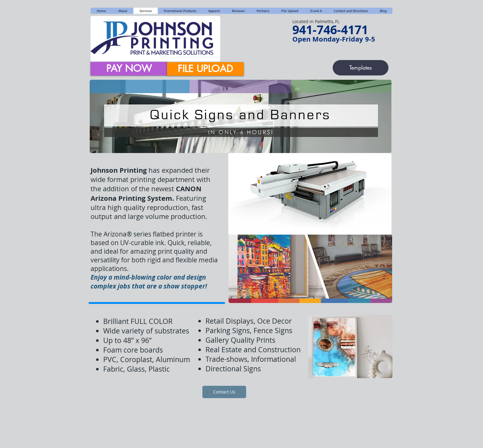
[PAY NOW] (129, 69)
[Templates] (361, 68)
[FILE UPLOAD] (205, 69)
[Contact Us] (224, 392)
